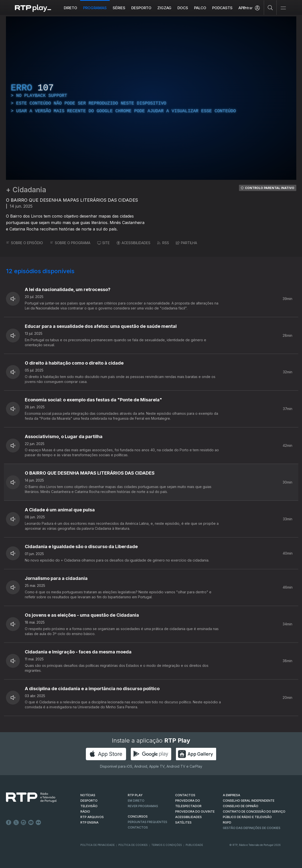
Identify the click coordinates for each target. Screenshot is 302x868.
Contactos (138, 827)
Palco (200, 8)
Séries (119, 8)
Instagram (24, 823)
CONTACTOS (185, 795)
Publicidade (194, 845)
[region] (151, 98)
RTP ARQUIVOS (92, 817)
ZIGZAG (164, 8)
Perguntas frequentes (148, 822)
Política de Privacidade (98, 845)
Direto (70, 8)
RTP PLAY (135, 795)
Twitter (16, 823)
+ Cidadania (26, 190)
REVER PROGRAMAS (143, 806)
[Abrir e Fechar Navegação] (283, 8)
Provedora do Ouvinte (195, 811)
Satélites (183, 822)
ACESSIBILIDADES (134, 243)
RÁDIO (85, 811)
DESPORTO (89, 801)
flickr (38, 823)
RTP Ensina (89, 822)
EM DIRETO (136, 801)
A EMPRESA (232, 795)
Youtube (31, 823)
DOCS (183, 8)
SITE (103, 243)
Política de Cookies (133, 845)
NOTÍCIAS (88, 795)
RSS (163, 243)
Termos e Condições (167, 845)
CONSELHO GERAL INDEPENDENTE (249, 801)
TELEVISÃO (89, 806)
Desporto (141, 8)
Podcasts (222, 8)
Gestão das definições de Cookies (252, 828)
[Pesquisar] (270, 7)
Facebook (9, 823)
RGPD (227, 822)
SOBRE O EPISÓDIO (24, 243)
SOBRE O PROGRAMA (70, 243)
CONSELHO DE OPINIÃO (241, 806)
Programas (95, 8)
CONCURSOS (138, 816)
